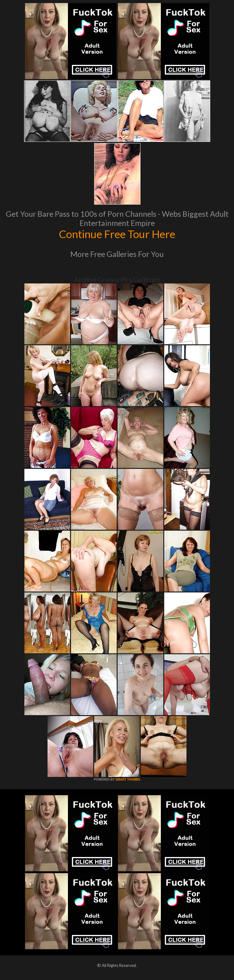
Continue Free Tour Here (117, 234)
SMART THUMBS (128, 780)
